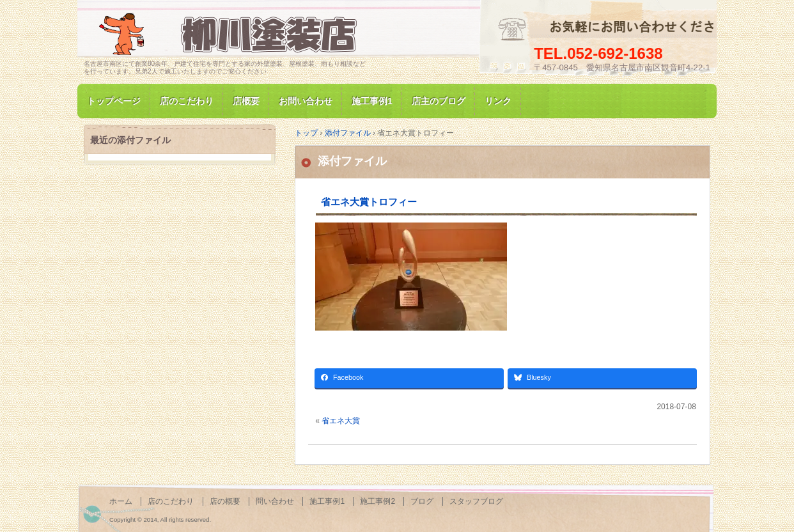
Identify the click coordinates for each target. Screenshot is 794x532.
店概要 (246, 101)
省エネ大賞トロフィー (369, 202)
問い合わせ (275, 501)
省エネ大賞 (341, 421)
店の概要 (225, 501)
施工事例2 (378, 501)
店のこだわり (187, 101)
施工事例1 (372, 101)
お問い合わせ (306, 101)
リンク (498, 101)
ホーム (121, 501)
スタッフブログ (476, 501)
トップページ (114, 101)
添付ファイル (352, 161)
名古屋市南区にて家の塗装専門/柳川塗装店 (231, 34)
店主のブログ (439, 101)
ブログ (422, 501)
